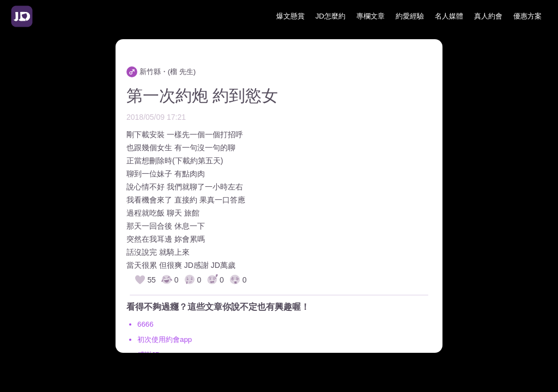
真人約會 (488, 16)
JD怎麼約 (330, 16)
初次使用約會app (165, 339)
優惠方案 (527, 16)
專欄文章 (371, 16)
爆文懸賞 (290, 16)
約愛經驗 (410, 16)
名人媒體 (449, 16)
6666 (145, 324)
